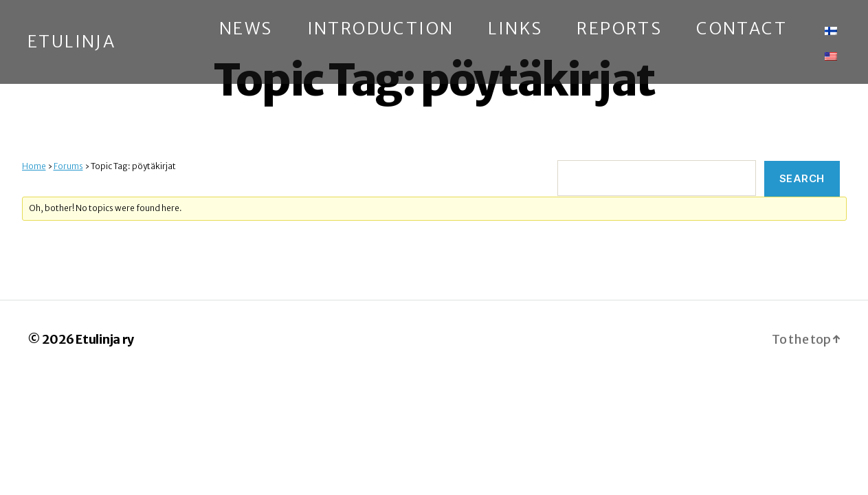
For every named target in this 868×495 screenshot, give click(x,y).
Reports (619, 29)
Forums (68, 166)
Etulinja (71, 42)
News (246, 29)
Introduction (381, 29)
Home (34, 166)
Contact (742, 29)
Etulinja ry (105, 339)
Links (515, 29)
